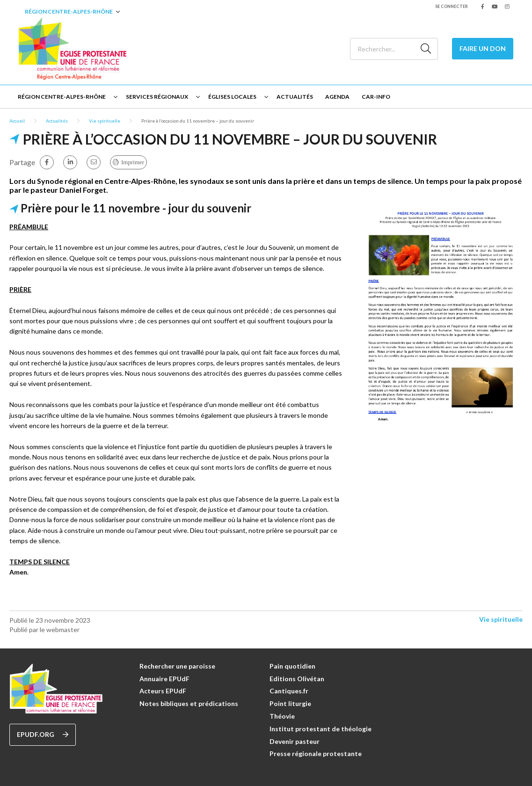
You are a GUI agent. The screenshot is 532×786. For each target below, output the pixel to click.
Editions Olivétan (297, 679)
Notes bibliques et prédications (189, 703)
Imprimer (133, 162)
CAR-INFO (376, 97)
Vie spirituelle (105, 121)
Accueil (17, 121)
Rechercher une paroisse (177, 666)
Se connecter (452, 6)
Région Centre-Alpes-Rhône (69, 11)
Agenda (337, 97)
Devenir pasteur (295, 741)
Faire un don (483, 48)
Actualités (295, 97)
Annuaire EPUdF (164, 679)
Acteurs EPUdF (163, 691)
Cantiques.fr (289, 691)
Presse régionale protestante (316, 753)
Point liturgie (290, 703)
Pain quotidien (292, 666)
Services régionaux (157, 97)
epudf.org (43, 735)
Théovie (282, 716)
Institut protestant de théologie (321, 729)
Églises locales (232, 97)
